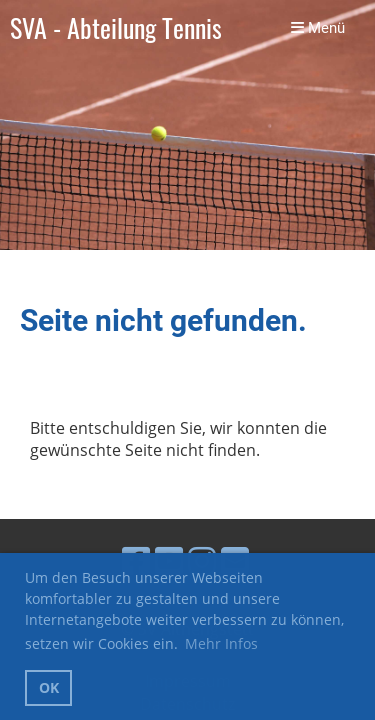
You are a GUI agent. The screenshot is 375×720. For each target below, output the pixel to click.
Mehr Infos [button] (221, 643)
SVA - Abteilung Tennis (116, 28)
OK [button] (49, 687)
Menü (318, 28)
